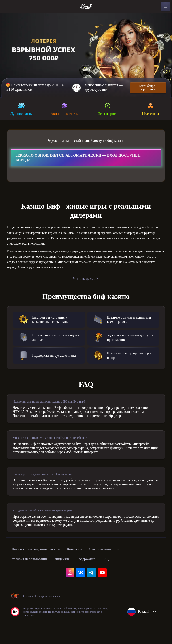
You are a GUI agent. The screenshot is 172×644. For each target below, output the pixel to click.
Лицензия (70, 579)
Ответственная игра (118, 569)
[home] (86, 6)
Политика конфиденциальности (40, 569)
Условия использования (33, 579)
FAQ (119, 579)
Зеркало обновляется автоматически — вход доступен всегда (78, 159)
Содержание (97, 579)
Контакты (85, 569)
